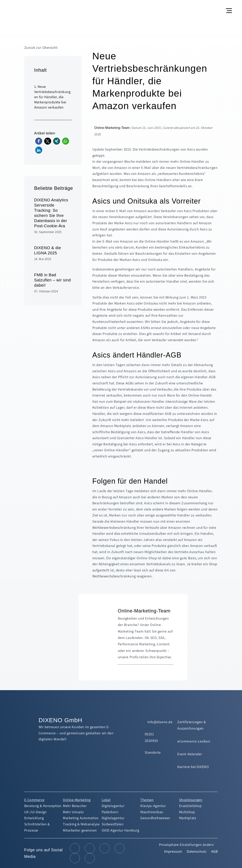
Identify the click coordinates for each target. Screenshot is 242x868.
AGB (214, 851)
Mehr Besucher (75, 806)
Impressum (173, 851)
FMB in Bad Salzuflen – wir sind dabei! (53, 280)
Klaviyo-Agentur (153, 806)
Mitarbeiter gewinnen (80, 830)
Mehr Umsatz (73, 812)
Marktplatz (188, 818)
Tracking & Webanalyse (81, 824)
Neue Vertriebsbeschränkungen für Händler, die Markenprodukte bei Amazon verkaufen (52, 97)
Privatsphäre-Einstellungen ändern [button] (186, 845)
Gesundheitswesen (155, 818)
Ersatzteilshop (190, 806)
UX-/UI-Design (36, 812)
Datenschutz (197, 851)
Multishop (187, 812)
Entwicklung (34, 818)
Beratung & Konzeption (43, 806)
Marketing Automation (81, 818)
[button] (230, 7)
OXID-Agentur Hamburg (121, 830)
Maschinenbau (152, 812)
